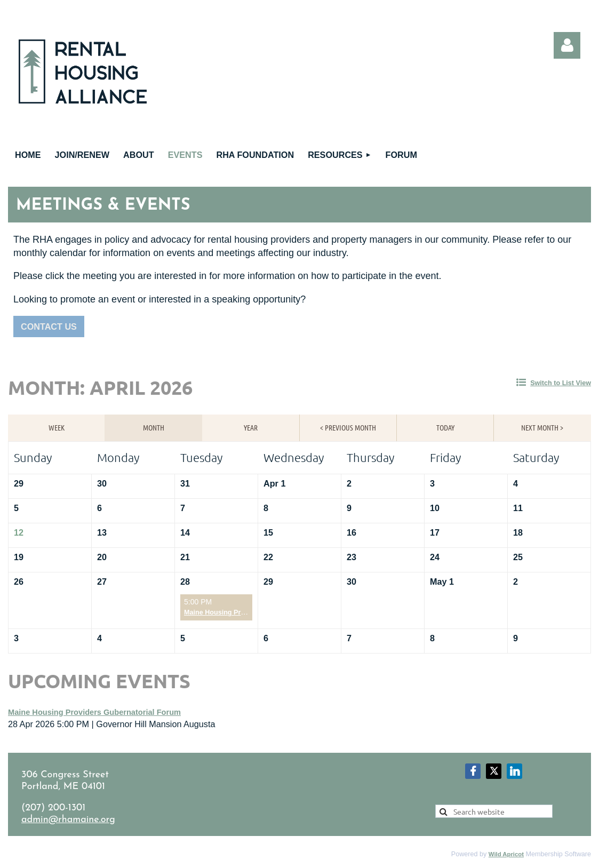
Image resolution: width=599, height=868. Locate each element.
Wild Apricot (506, 854)
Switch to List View (561, 383)
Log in (567, 45)
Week (57, 427)
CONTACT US (49, 327)
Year (251, 427)
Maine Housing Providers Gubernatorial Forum (94, 712)
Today (445, 427)
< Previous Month (348, 427)
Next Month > (542, 427)
